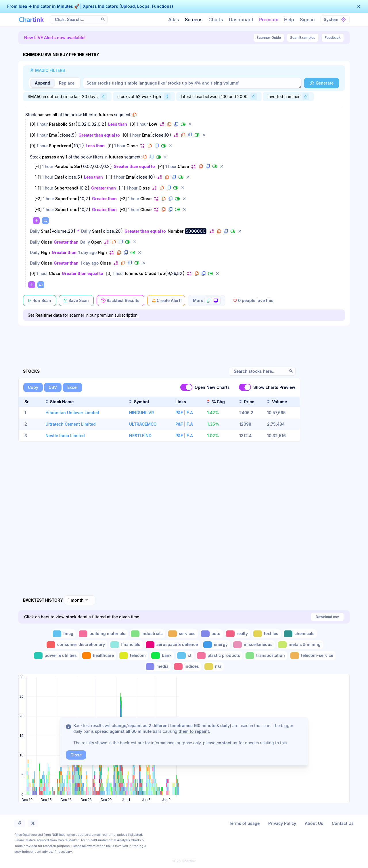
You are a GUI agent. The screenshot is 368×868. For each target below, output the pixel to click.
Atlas (174, 20)
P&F (179, 413)
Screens (194, 20)
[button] (359, 6)
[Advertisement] (184, 340)
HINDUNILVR (141, 413)
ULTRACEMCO (143, 424)
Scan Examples (303, 38)
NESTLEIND (140, 436)
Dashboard (241, 20)
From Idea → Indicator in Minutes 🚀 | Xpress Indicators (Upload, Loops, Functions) (90, 6)
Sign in (307, 20)
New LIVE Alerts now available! (55, 38)
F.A (190, 413)
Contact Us (343, 823)
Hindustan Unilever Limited (72, 413)
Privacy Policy (282, 823)
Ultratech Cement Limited (71, 424)
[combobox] (80, 600)
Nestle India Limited (65, 436)
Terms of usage (244, 823)
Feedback (333, 38)
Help (289, 20)
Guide (269, 38)
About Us (314, 823)
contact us (227, 743)
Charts (216, 20)
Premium (269, 20)
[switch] (186, 387)
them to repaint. (194, 731)
